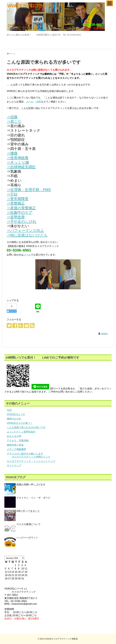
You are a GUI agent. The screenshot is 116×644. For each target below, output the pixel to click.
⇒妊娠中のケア (20, 212)
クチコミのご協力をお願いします (25, 454)
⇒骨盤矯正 (16, 203)
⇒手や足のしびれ (22, 221)
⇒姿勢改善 (16, 217)
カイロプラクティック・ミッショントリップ (31, 461)
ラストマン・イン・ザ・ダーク (33, 498)
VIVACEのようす (16, 414)
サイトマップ (14, 466)
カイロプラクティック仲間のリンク (31, 457)
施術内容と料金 (15, 445)
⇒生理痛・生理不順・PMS (29, 190)
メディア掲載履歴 (16, 449)
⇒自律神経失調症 (21, 167)
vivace (104, 334)
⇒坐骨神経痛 (18, 158)
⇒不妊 (12, 194)
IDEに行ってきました (28, 511)
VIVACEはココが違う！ (20, 423)
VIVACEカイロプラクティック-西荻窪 (61, 639)
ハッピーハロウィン (27, 538)
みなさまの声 (14, 436)
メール (30, 102)
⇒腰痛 (12, 153)
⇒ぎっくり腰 (18, 162)
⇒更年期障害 (18, 199)
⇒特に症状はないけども (27, 235)
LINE (38, 102)
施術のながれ (14, 419)
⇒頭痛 (12, 117)
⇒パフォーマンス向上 (25, 230)
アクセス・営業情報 (18, 441)
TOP (9, 410)
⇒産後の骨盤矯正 (21, 208)
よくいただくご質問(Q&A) (21, 432)
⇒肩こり (14, 121)
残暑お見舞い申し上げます (31, 485)
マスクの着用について (29, 524)
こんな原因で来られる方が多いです (26, 427)
